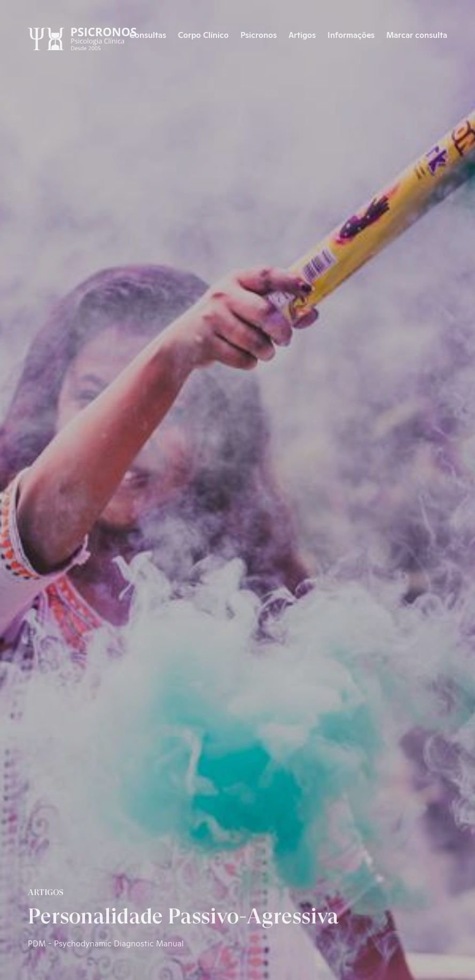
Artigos (302, 34)
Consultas (148, 34)
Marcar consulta (417, 34)
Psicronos (259, 34)
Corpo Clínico (203, 34)
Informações (351, 34)
